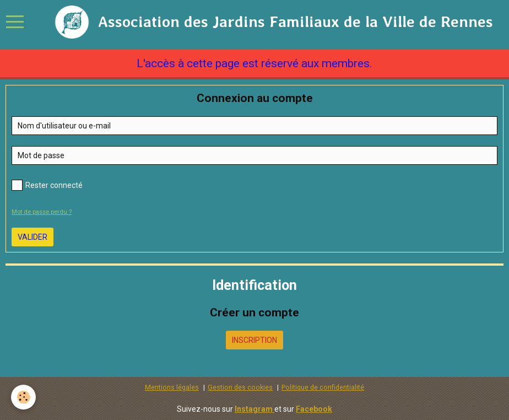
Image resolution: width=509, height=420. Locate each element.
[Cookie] (23, 397)
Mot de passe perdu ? (42, 212)
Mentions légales (172, 387)
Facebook (314, 409)
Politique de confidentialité (323, 387)
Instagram (254, 409)
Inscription (254, 340)
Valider (33, 237)
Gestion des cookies (240, 387)
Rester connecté (47, 185)
